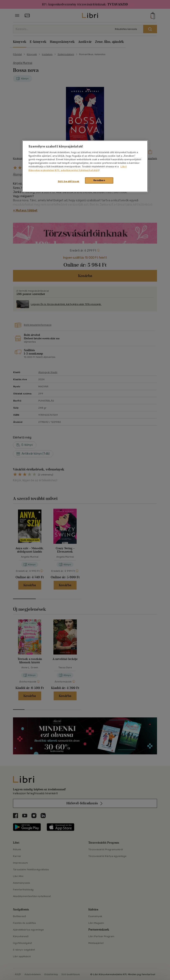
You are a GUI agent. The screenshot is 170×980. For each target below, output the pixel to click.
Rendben (99, 180)
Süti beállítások (69, 181)
